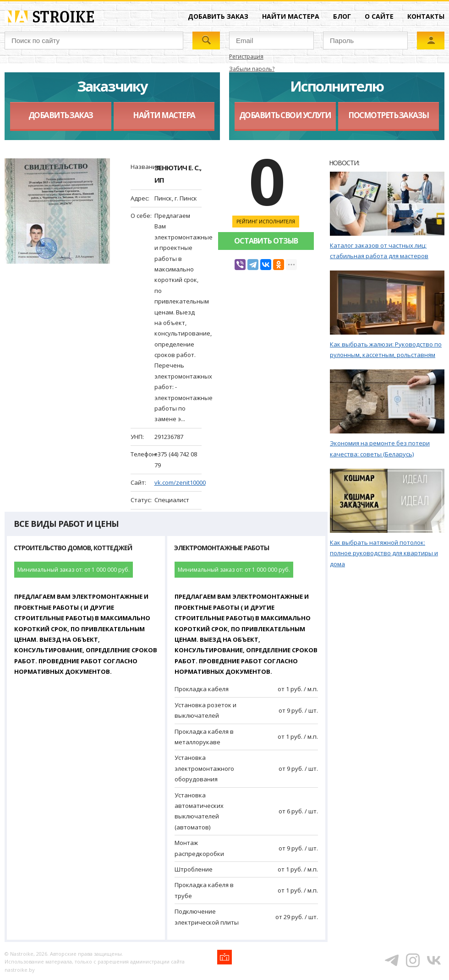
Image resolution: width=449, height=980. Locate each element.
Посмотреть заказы (389, 115)
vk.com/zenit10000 (180, 482)
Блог (342, 16)
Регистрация (246, 57)
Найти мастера (291, 16)
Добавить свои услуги (285, 115)
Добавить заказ (218, 16)
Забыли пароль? (252, 69)
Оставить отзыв (266, 241)
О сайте (379, 16)
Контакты (426, 16)
